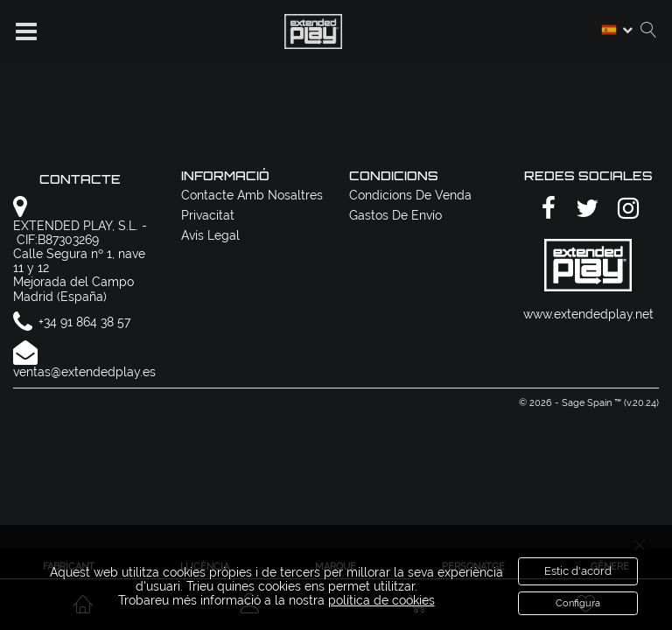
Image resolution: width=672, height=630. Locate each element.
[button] (26, 31)
